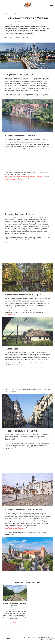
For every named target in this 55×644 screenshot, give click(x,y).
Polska (23, 12)
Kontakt (43, 637)
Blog (34, 637)
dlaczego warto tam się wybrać (14, 180)
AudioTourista (6, 638)
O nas (38, 637)
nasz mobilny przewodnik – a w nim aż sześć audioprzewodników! (24, 177)
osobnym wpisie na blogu (12, 528)
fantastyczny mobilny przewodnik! (15, 529)
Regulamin (49, 637)
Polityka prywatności (47, 639)
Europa (18, 12)
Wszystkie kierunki (10, 12)
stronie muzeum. (10, 315)
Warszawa (30, 12)
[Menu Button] (51, 5)
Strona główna (28, 637)
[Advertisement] (27, 162)
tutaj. (48, 96)
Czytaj (15, 623)
